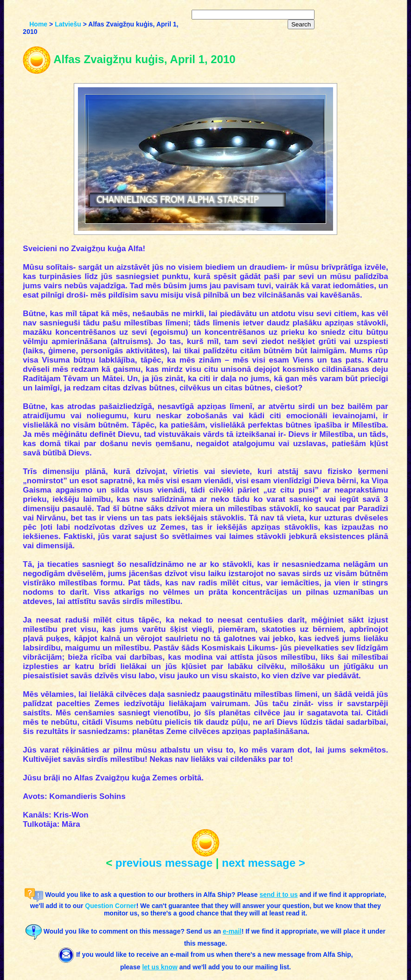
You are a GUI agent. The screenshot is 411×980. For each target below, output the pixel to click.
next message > (263, 863)
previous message (164, 863)
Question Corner (110, 906)
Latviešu (68, 24)
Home (38, 24)
